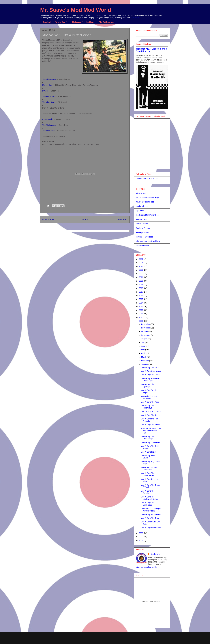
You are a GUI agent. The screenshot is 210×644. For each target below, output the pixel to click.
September (146, 335)
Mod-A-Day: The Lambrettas (148, 504)
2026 (141, 259)
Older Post (122, 220)
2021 (141, 277)
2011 (141, 314)
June (143, 346)
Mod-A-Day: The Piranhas (148, 492)
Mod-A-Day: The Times (150, 415)
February (145, 361)
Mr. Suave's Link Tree (145, 202)
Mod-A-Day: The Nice (150, 402)
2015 (141, 299)
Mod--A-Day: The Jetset (151, 412)
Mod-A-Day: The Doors (150, 375)
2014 (141, 303)
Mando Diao (47, 85)
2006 (141, 540)
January (145, 364)
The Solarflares (49, 131)
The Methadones (49, 125)
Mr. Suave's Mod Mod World (76, 10)
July (143, 342)
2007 (141, 537)
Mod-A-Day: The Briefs (150, 425)
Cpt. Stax (140, 211)
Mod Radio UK (142, 206)
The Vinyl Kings (49, 102)
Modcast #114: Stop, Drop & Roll (149, 468)
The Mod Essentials (107, 22)
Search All (47, 22)
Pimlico (45, 91)
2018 (141, 288)
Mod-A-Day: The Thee (150, 518)
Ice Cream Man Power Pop (147, 215)
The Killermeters (49, 79)
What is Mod (141, 193)
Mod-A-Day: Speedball (150, 442)
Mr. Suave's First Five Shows (83, 22)
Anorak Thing (142, 219)
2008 (141, 533)
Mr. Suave (155, 554)
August (144, 339)
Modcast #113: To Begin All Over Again (151, 510)
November (146, 328)
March (144, 357)
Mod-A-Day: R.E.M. (149, 452)
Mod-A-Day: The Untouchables (148, 474)
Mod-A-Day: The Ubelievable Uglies (150, 498)
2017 (141, 292)
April (143, 353)
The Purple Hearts (50, 96)
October (145, 331)
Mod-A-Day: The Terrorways (148, 407)
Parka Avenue (142, 224)
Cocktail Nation (142, 246)
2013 (141, 306)
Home (85, 220)
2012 (141, 310)
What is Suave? (61, 22)
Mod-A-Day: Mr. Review (151, 514)
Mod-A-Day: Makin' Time (151, 528)
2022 (141, 274)
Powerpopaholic (143, 232)
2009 (141, 321)
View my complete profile (146, 567)
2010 (141, 317)
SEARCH (135, 17)
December (146, 324)
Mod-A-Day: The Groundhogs (148, 438)
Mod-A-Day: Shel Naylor (151, 371)
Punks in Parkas (143, 228)
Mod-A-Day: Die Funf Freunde (150, 420)
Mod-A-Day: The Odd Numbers (150, 447)
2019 (141, 285)
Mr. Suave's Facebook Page (148, 197)
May (143, 350)
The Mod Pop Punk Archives (148, 241)
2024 (141, 266)
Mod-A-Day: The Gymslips (148, 385)
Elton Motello (48, 119)
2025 (141, 263)
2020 (141, 281)
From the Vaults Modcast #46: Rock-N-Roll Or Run (151, 431)
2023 (141, 270)
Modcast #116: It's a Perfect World (67, 35)
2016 (141, 295)
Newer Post (48, 220)
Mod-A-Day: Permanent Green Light (151, 380)
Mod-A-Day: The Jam (150, 367)
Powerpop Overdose (145, 237)
